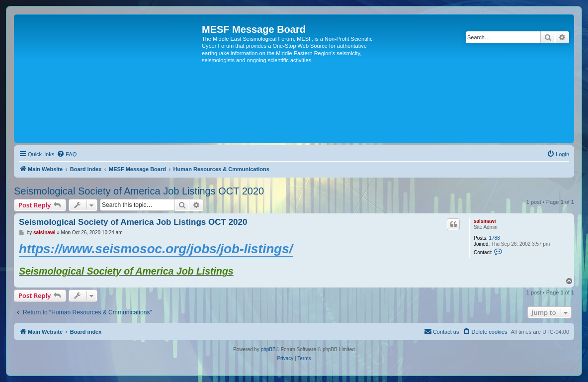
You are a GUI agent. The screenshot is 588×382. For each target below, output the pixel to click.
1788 (495, 238)
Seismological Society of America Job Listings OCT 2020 (139, 191)
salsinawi (485, 221)
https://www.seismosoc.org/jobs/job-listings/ (156, 249)
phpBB (268, 349)
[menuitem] (67, 154)
